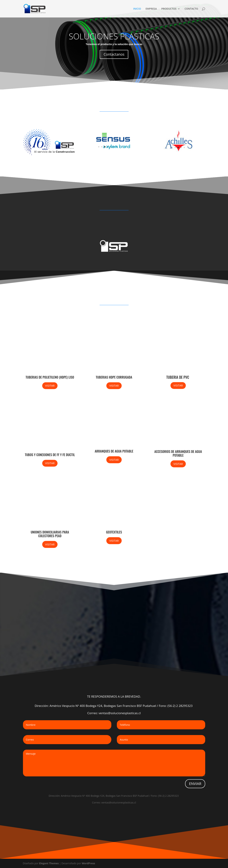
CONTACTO (191, 9)
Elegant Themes (49, 863)
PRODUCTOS (169, 9)
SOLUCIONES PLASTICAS (114, 36)
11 (129, 147)
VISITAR (50, 386)
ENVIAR (195, 784)
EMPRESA (151, 9)
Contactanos (114, 54)
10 (126, 147)
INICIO (137, 9)
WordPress (88, 863)
